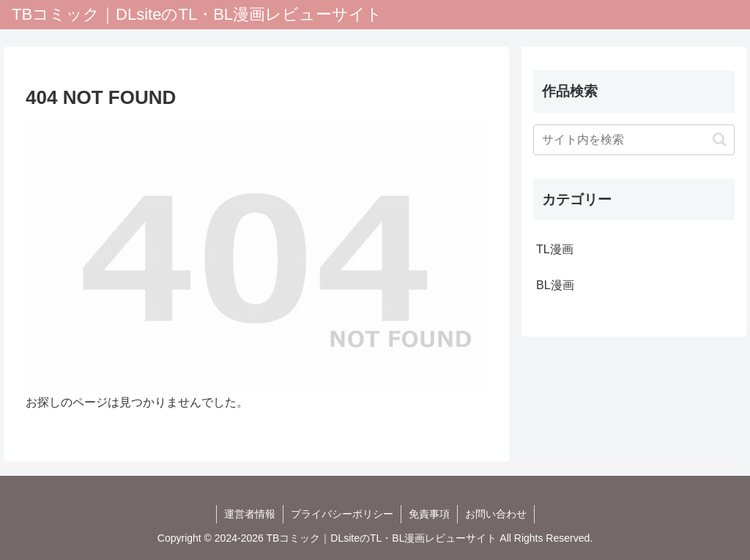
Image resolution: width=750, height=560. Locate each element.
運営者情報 (250, 514)
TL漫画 (555, 249)
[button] (720, 139)
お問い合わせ (496, 514)
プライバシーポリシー (342, 514)
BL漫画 (555, 285)
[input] (634, 140)
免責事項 (429, 514)
